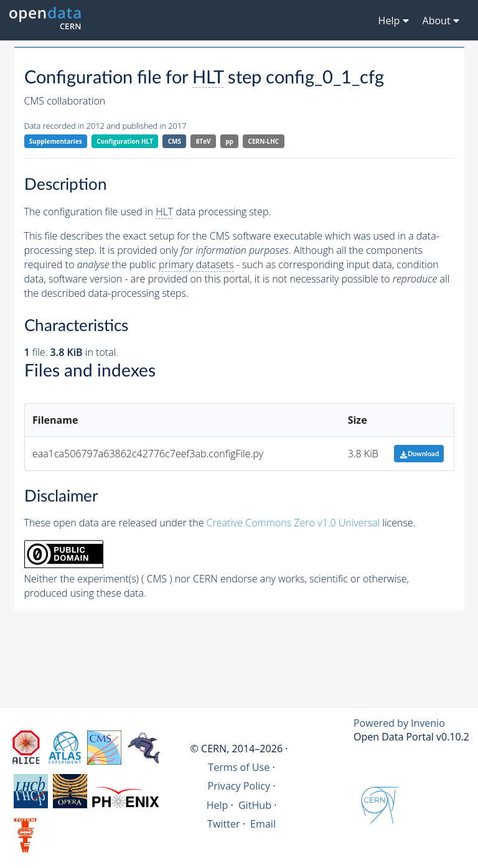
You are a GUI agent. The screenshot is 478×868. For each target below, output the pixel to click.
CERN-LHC (264, 141)
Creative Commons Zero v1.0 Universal (293, 523)
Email (263, 824)
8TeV (204, 141)
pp (229, 141)
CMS (175, 141)
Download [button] (419, 454)
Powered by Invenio (399, 723)
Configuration (125, 142)
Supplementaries (56, 141)
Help (218, 805)
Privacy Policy (239, 786)
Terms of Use (239, 767)
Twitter (224, 824)
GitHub (255, 805)
